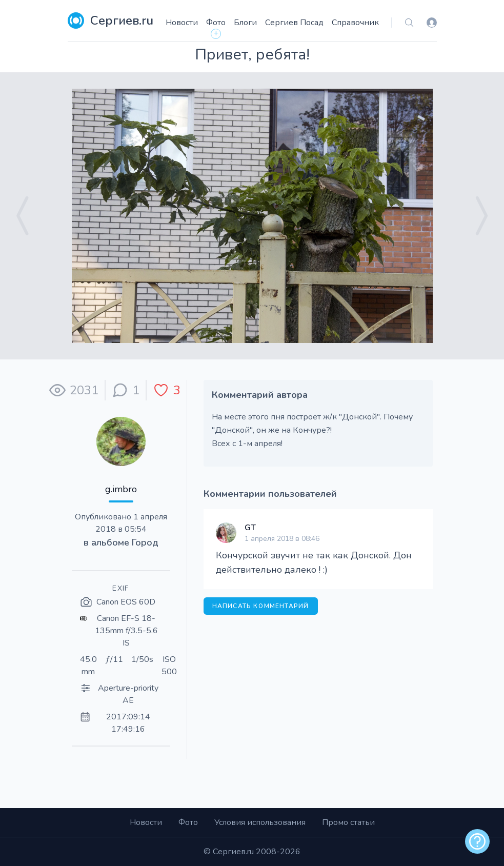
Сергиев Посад (294, 23)
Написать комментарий (261, 606)
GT (250, 528)
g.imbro (121, 489)
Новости (182, 23)
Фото (216, 23)
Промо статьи (348, 822)
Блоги (245, 23)
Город (145, 542)
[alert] (477, 841)
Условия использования (260, 822)
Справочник (355, 23)
